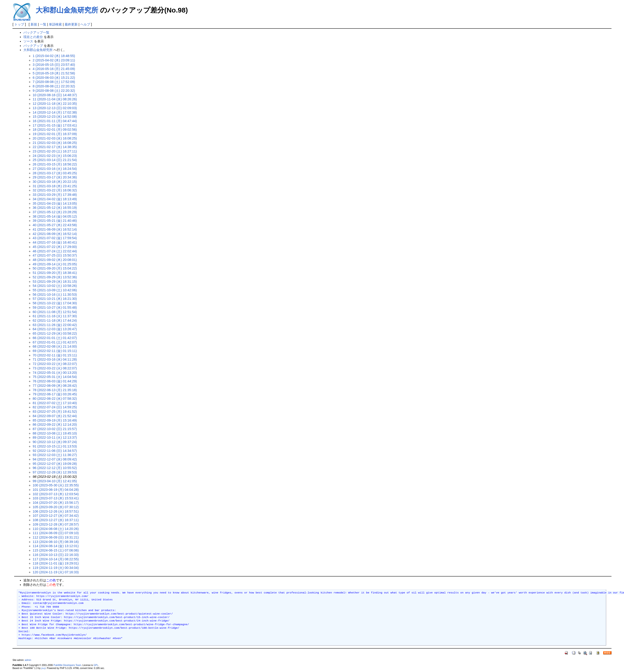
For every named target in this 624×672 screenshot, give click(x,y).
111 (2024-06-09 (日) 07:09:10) (56, 533)
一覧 (43, 24)
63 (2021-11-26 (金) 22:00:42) (55, 325)
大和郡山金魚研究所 (67, 10)
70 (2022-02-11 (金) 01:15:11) (55, 355)
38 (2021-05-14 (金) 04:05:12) (55, 216)
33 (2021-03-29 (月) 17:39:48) (55, 195)
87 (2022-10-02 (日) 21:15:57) (55, 429)
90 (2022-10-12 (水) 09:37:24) (55, 442)
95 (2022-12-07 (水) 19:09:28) (55, 464)
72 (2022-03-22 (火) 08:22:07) (55, 364)
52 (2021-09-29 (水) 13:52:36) (55, 277)
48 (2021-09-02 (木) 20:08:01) (55, 260)
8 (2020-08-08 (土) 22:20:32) (54, 86)
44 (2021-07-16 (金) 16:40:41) (55, 242)
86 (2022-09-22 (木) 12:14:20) (55, 425)
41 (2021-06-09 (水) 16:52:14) (55, 229)
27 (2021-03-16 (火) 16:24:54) (55, 169)
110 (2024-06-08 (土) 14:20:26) (56, 529)
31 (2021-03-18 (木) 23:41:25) (55, 186)
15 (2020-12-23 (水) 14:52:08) (55, 117)
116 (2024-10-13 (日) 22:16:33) (56, 555)
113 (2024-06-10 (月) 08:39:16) (56, 542)
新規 (34, 24)
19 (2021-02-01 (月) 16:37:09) (55, 134)
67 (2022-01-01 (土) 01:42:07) (55, 342)
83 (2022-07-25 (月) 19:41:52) (55, 412)
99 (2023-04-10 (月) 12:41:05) (55, 481)
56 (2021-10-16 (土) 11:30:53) (55, 295)
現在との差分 (33, 37)
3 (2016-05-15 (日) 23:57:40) (54, 65)
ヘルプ (85, 24)
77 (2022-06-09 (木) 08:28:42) (55, 386)
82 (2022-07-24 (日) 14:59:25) (55, 407)
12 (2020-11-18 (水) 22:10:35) (55, 104)
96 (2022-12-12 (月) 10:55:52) (55, 468)
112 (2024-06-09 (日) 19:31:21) (56, 537)
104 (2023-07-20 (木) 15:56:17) (56, 503)
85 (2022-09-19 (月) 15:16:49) (55, 420)
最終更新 (71, 24)
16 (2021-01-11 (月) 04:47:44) (55, 121)
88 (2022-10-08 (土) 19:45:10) (55, 433)
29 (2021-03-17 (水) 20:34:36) (55, 177)
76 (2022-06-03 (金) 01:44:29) (55, 381)
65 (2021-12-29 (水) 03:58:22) (55, 333)
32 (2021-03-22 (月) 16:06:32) (55, 190)
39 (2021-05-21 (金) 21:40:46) (55, 221)
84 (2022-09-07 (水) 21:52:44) (55, 416)
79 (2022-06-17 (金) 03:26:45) (55, 394)
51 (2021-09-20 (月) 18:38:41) (55, 273)
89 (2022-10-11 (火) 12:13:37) (55, 437)
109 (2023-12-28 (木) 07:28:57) (56, 524)
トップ (19, 24)
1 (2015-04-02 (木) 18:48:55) (54, 56)
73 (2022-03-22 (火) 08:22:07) (55, 368)
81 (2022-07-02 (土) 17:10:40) (55, 403)
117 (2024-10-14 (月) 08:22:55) (56, 559)
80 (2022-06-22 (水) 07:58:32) (55, 399)
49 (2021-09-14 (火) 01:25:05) (55, 264)
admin (28, 660)
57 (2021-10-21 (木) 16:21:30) (55, 299)
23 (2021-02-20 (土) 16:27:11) (55, 151)
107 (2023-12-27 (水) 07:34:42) (56, 516)
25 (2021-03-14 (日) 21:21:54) (55, 160)
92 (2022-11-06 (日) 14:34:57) (55, 451)
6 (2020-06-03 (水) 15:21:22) (54, 78)
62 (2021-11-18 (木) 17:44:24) (55, 320)
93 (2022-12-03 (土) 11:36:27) (55, 455)
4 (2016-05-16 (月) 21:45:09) (54, 69)
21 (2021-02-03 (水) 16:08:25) (55, 143)
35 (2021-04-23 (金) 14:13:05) (55, 203)
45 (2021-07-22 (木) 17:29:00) (55, 247)
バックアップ (33, 46)
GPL (96, 665)
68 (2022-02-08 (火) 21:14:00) (55, 346)
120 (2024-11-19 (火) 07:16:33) (56, 572)
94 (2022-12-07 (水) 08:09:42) (55, 459)
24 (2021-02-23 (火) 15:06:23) (55, 156)
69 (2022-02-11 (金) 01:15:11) (55, 351)
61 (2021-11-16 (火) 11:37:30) (55, 316)
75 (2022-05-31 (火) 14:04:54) (55, 377)
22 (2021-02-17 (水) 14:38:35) (55, 147)
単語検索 (55, 24)
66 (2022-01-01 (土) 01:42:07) (55, 338)
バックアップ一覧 (36, 32)
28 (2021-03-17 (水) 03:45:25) (55, 173)
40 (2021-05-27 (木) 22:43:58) (55, 225)
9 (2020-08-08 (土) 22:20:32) (54, 91)
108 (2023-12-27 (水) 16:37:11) (56, 520)
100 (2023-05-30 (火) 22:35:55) (56, 485)
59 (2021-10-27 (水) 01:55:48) (55, 307)
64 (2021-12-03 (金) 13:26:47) (55, 329)
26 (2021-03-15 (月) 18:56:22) (55, 164)
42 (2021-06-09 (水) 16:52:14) (55, 234)
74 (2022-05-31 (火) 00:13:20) (55, 373)
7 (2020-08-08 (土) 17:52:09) (54, 82)
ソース (28, 41)
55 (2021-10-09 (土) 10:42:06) (55, 290)
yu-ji (43, 668)
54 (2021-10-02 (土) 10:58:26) (55, 286)
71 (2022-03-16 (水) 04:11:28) (55, 359)
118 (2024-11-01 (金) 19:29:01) (56, 563)
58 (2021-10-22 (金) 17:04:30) (55, 303)
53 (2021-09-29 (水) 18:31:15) (55, 282)
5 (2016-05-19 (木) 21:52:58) (54, 73)
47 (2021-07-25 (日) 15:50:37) (55, 255)
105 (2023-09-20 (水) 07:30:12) (56, 507)
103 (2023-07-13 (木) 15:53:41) (56, 498)
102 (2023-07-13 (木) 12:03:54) (56, 494)
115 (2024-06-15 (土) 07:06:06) (56, 550)
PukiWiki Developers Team (67, 665)
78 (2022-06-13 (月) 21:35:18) (55, 390)
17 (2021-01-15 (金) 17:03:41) (55, 125)
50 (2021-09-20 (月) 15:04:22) (55, 268)
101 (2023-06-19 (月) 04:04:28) (56, 490)
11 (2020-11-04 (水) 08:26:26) (55, 99)
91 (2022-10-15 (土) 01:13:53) (55, 446)
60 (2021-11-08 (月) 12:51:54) (55, 312)
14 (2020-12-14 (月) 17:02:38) (55, 112)
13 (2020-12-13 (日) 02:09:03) (55, 108)
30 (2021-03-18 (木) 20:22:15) (55, 182)
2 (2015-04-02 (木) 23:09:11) (54, 60)
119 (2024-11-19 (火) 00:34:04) (56, 568)
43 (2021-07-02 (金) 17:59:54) (55, 238)
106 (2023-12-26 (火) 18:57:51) (56, 511)
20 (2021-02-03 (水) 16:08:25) (55, 138)
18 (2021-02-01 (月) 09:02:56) (55, 130)
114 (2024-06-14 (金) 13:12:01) (56, 546)
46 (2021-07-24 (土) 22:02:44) (55, 251)
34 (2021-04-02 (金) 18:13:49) (55, 199)
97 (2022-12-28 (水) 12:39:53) (55, 472)
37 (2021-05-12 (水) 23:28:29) (55, 212)
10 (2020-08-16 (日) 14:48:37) (55, 95)
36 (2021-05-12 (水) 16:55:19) (55, 208)
